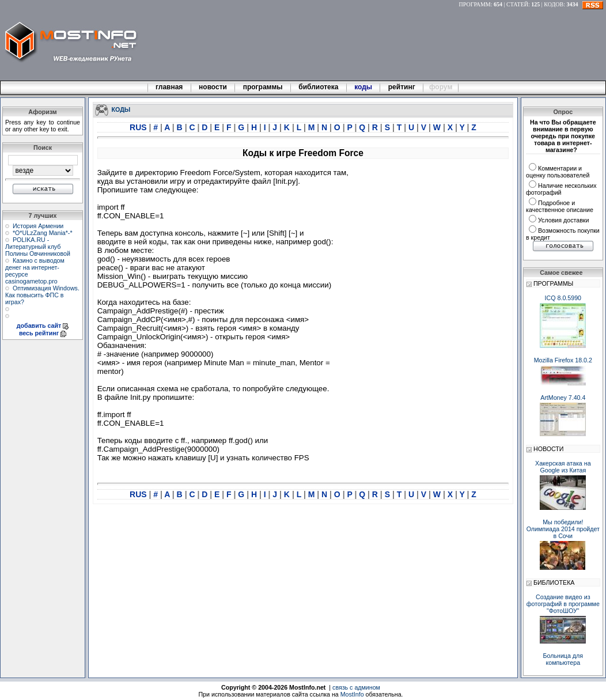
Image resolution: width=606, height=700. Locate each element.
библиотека (319, 87)
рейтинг (403, 87)
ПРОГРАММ (475, 4)
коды (363, 87)
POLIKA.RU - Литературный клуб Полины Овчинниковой (38, 247)
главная (169, 87)
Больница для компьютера (563, 659)
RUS (139, 127)
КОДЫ (121, 109)
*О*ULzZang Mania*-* (43, 233)
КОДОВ (554, 4)
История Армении (38, 226)
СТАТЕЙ (517, 4)
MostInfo (352, 694)
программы (263, 87)
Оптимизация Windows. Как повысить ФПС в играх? (42, 295)
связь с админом (356, 687)
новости (213, 87)
